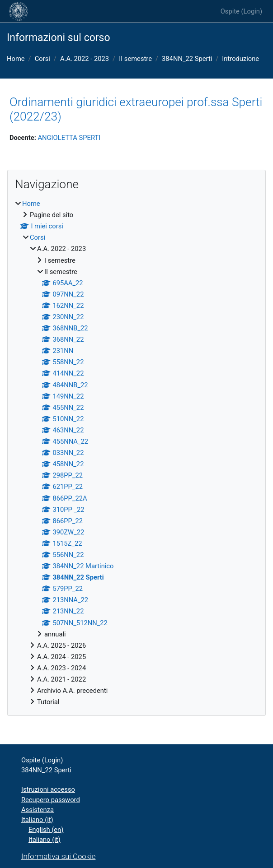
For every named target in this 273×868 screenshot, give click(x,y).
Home (16, 59)
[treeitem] (136, 453)
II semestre (135, 59)
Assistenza (38, 810)
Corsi (42, 59)
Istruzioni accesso (48, 789)
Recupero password (51, 800)
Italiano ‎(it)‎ (37, 820)
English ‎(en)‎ (46, 830)
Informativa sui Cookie (58, 856)
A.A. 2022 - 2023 (85, 59)
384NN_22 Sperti (187, 59)
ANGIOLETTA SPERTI (69, 138)
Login (252, 11)
